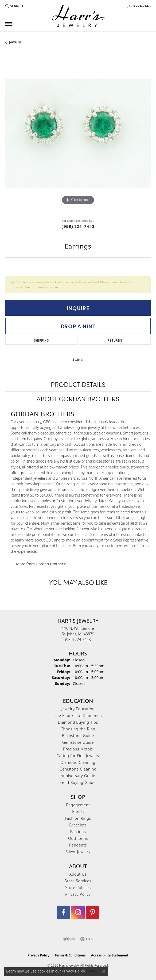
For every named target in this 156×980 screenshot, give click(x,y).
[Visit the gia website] (87, 939)
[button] (14, 6)
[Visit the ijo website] (69, 939)
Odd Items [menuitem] (78, 838)
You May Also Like (78, 582)
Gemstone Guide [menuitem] (78, 742)
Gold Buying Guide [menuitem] (78, 782)
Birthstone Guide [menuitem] (78, 736)
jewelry (15, 42)
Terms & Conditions (70, 955)
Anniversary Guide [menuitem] (78, 776)
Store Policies (78, 888)
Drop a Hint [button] (78, 326)
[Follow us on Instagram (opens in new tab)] (78, 912)
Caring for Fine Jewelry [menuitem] (78, 756)
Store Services (78, 881)
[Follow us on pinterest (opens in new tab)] (93, 912)
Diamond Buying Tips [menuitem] (78, 722)
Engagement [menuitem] (78, 805)
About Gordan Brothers (78, 399)
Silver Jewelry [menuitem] (78, 852)
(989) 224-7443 (78, 226)
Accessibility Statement (110, 955)
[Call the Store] (78, 640)
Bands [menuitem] (78, 812)
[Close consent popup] (104, 971)
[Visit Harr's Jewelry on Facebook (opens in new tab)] (63, 912)
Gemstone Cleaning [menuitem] (78, 769)
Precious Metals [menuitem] (78, 749)
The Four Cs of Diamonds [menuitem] (78, 716)
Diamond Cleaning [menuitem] (78, 762)
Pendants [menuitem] (78, 845)
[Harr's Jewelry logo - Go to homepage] (78, 16)
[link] (138, 6)
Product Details (78, 384)
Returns (115, 340)
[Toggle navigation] (9, 24)
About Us (78, 874)
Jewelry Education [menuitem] (78, 709)
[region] (78, 134)
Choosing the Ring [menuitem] (78, 729)
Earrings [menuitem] (78, 832)
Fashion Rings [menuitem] (78, 818)
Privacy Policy (78, 894)
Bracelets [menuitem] (78, 825)
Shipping (42, 340)
